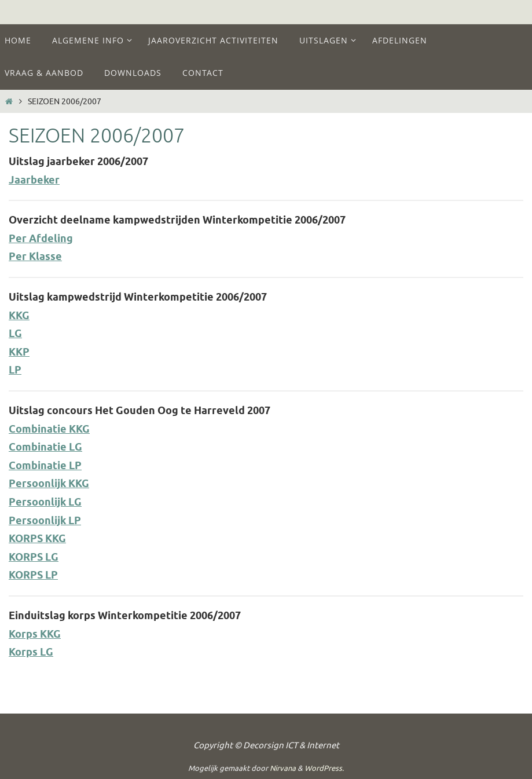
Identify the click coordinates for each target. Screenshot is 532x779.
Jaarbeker (34, 181)
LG (15, 334)
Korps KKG (35, 635)
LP (15, 371)
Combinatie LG (45, 448)
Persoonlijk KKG (49, 484)
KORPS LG (34, 558)
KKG (19, 316)
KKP (19, 353)
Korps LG (31, 653)
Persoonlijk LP (45, 521)
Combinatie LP (45, 466)
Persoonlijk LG (45, 503)
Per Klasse (35, 257)
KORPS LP (33, 576)
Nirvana (283, 768)
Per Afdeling (41, 239)
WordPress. (324, 768)
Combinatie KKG (49, 430)
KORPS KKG (37, 539)
